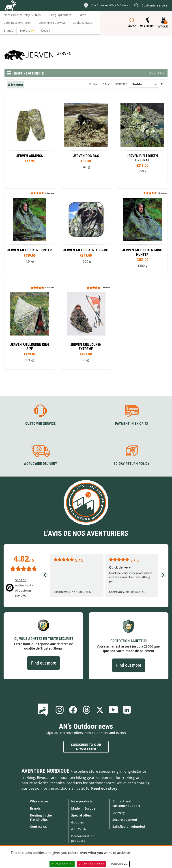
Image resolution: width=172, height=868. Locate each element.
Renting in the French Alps (41, 817)
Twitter (100, 710)
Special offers (82, 815)
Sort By (121, 84)
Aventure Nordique (45, 771)
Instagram (60, 710)
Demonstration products (83, 838)
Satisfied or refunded (129, 826)
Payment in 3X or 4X (132, 423)
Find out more (44, 663)
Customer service (40, 423)
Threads (86, 710)
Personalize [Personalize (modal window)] (119, 864)
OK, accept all (62, 864)
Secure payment (125, 819)
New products (82, 801)
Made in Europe (83, 808)
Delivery (119, 812)
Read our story (104, 788)
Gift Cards (79, 829)
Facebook (73, 710)
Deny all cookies (92, 864)
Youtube (113, 710)
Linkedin (127, 710)
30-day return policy (132, 464)
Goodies (77, 822)
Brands (35, 808)
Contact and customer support (126, 803)
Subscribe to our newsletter (86, 747)
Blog (44, 710)
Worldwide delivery (40, 464)
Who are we (39, 801)
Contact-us (38, 826)
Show (93, 84)
